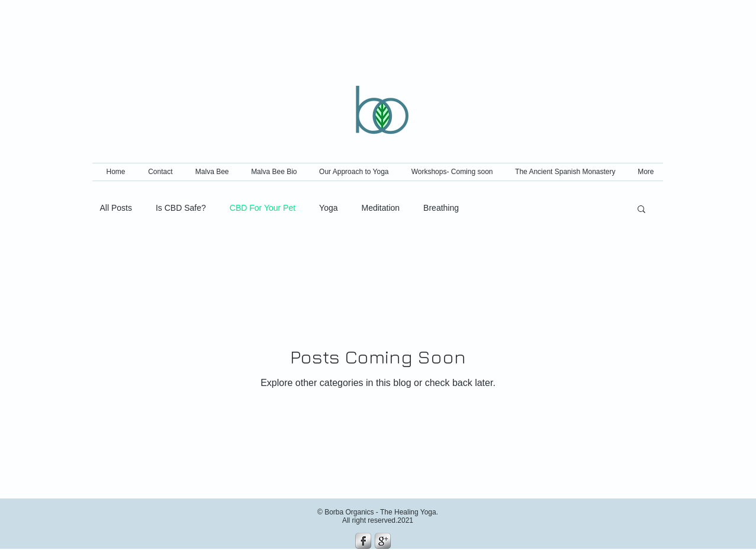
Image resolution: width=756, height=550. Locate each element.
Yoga (328, 208)
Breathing (441, 208)
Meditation (381, 208)
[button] (641, 210)
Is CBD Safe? (181, 208)
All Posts (116, 208)
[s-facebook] (363, 541)
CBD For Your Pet (263, 208)
